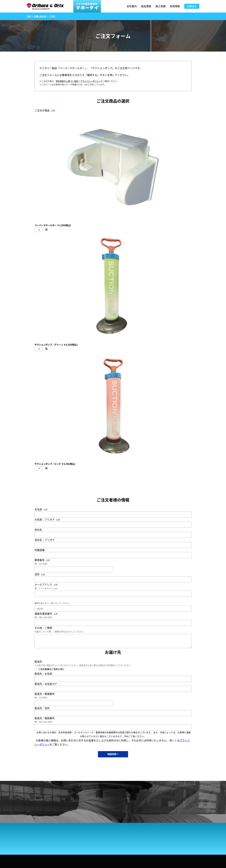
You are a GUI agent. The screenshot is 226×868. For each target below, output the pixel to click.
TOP (29, 16)
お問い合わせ (40, 16)
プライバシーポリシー (90, 81)
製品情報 (146, 6)
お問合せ (192, 6)
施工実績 (161, 6)
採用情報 (175, 6)
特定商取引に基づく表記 (67, 81)
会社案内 (132, 6)
